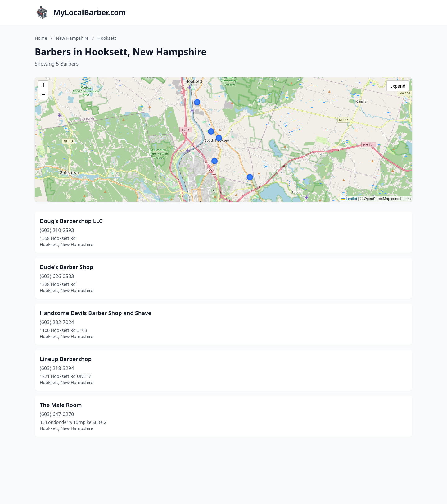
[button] (197, 102)
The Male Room (61, 405)
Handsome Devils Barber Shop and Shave (95, 313)
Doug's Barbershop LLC (71, 221)
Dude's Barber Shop (66, 267)
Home (41, 38)
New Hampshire (72, 38)
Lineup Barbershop (66, 359)
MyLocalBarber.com (90, 12)
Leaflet (349, 199)
